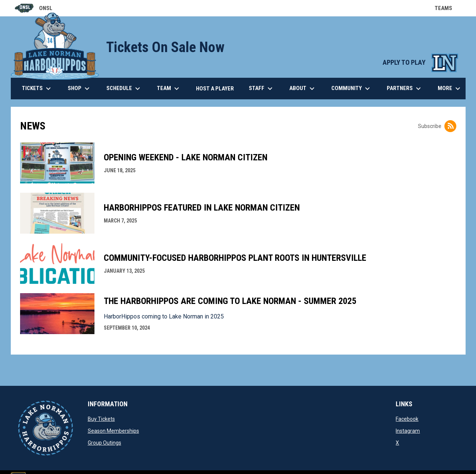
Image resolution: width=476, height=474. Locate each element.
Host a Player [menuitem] (215, 89)
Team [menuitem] (169, 89)
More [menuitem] (450, 89)
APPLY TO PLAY (420, 63)
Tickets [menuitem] (37, 89)
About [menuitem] (303, 89)
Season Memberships (113, 431)
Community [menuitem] (352, 89)
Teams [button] (448, 8)
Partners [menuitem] (405, 89)
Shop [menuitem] (80, 89)
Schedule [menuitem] (124, 89)
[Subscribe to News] (450, 126)
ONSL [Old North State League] (34, 8)
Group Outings (104, 443)
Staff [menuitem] (262, 89)
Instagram (408, 431)
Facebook (407, 419)
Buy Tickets (101, 419)
